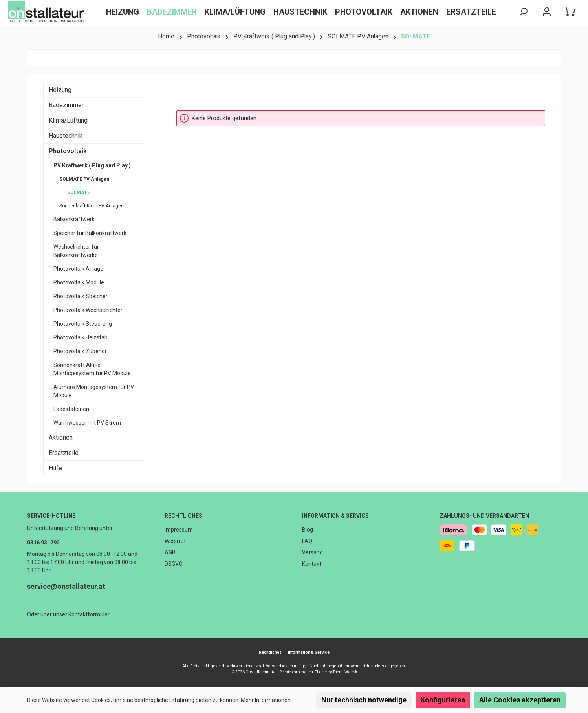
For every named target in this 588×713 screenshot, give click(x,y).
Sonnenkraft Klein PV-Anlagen (92, 206)
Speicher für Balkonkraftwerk (90, 233)
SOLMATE (79, 192)
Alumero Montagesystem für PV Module (94, 391)
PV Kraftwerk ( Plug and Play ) (92, 165)
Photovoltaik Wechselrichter (88, 310)
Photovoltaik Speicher (81, 296)
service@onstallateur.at (66, 586)
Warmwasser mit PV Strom (87, 423)
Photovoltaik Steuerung (83, 324)
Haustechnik (66, 136)
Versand (312, 552)
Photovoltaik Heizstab (81, 337)
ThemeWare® (345, 672)
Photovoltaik (68, 151)
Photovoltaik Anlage (78, 269)
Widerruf (175, 541)
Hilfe (55, 468)
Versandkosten (279, 666)
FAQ (307, 541)
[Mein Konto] (547, 12)
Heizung (60, 90)
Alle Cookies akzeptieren (520, 700)
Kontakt (312, 564)
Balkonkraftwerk (74, 219)
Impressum (179, 530)
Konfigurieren (443, 700)
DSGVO (174, 564)
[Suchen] (523, 12)
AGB (170, 552)
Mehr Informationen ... (268, 700)
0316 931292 (43, 543)
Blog (308, 530)
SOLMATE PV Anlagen (84, 179)
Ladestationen (71, 409)
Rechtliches (183, 516)
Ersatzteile (64, 453)
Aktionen (61, 437)
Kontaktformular (89, 614)
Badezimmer (66, 105)
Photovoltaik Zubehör (80, 351)
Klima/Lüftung (68, 120)
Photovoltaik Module (79, 282)
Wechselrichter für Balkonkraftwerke (76, 251)
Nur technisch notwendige (364, 700)
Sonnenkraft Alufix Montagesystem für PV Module (92, 369)
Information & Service (335, 516)
